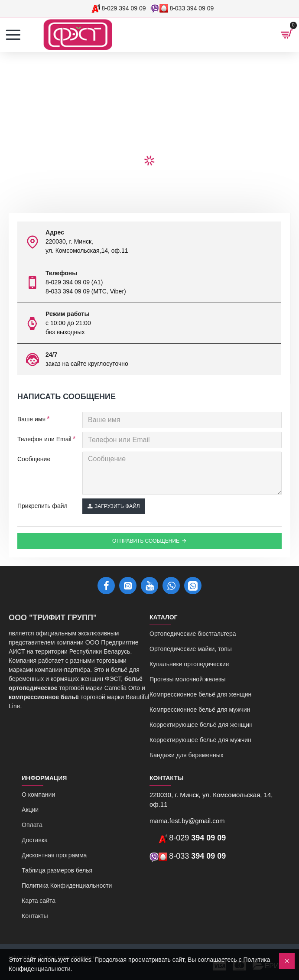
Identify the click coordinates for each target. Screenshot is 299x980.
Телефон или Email (44, 439)
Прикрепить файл (42, 506)
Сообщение (34, 459)
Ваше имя (31, 419)
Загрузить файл (114, 506)
